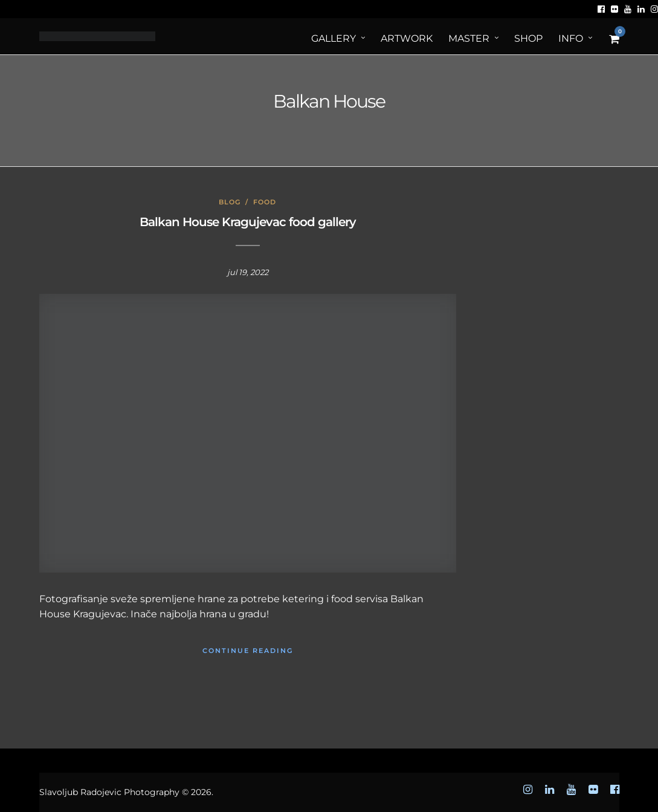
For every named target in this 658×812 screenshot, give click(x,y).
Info (571, 38)
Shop (528, 38)
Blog (230, 202)
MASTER (469, 38)
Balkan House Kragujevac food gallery (248, 222)
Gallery (334, 38)
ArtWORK (407, 38)
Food (265, 202)
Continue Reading (248, 651)
